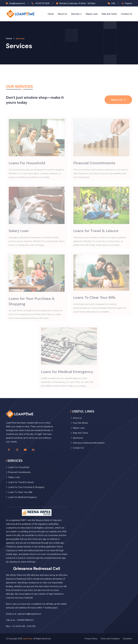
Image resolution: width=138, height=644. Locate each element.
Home (51, 14)
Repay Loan (92, 14)
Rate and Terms (109, 14)
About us (77, 418)
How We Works (80, 423)
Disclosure (78, 438)
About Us (62, 14)
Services (75, 14)
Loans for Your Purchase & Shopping (26, 487)
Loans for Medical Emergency (23, 497)
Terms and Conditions (110, 639)
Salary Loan (14, 477)
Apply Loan (118, 104)
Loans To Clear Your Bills (20, 492)
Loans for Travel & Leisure (21, 482)
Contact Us (127, 14)
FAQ (113, 3)
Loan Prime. (28, 639)
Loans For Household (19, 467)
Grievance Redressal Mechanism (89, 443)
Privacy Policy (91, 639)
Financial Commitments (19, 472)
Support (128, 3)
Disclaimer (128, 639)
